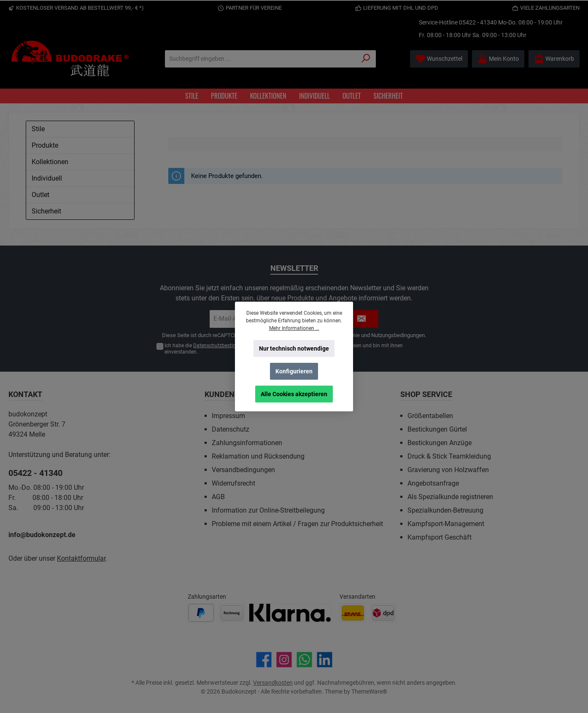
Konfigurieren (294, 371)
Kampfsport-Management (446, 524)
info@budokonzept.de (42, 535)
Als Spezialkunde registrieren (450, 497)
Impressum (228, 416)
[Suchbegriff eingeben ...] (261, 59)
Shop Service (426, 394)
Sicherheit (46, 211)
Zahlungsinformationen (247, 443)
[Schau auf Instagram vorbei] (284, 660)
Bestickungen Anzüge (440, 443)
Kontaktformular (81, 558)
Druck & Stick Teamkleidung (449, 456)
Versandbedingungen (243, 470)
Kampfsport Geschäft (440, 537)
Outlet (40, 195)
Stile (38, 129)
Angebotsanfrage (433, 483)
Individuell (47, 178)
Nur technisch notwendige (294, 348)
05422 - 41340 (478, 22)
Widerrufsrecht (233, 483)
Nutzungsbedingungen (398, 335)
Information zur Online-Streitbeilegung (268, 510)
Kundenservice (235, 394)
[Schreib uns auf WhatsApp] (304, 660)
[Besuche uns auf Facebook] (264, 660)
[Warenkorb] (554, 59)
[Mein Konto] (498, 59)
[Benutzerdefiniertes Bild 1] (201, 613)
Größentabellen (430, 416)
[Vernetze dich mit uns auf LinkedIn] (325, 660)
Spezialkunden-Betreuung (445, 510)
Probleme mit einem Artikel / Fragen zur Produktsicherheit (297, 524)
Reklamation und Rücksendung (258, 456)
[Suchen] (366, 59)
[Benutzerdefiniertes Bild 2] (232, 613)
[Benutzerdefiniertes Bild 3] (290, 613)
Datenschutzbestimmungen (225, 346)
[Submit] (361, 319)
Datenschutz (231, 429)
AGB (218, 497)
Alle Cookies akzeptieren (294, 394)
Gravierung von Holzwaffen (448, 470)
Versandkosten (273, 683)
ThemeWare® (369, 691)
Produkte (45, 145)
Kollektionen (50, 162)
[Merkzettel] (439, 59)
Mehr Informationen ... (294, 328)
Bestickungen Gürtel (437, 429)
